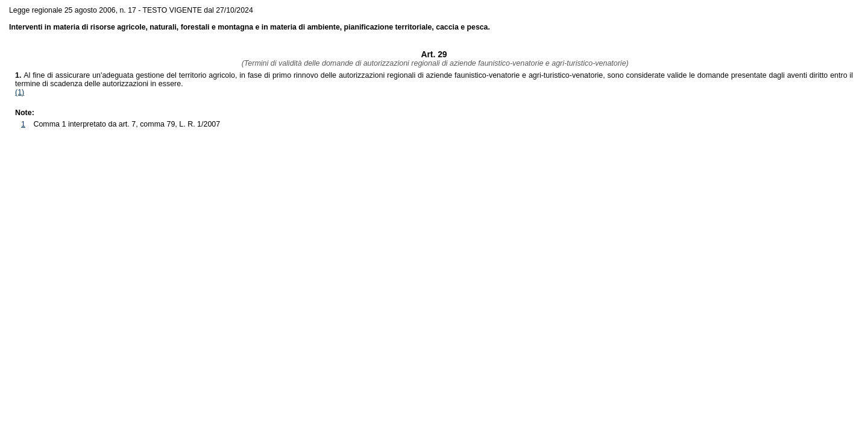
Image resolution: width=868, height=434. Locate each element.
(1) (20, 92)
